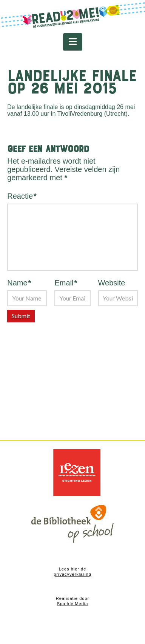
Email (66, 283)
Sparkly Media (73, 604)
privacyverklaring (72, 574)
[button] (73, 42)
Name (19, 283)
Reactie (22, 196)
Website (112, 283)
